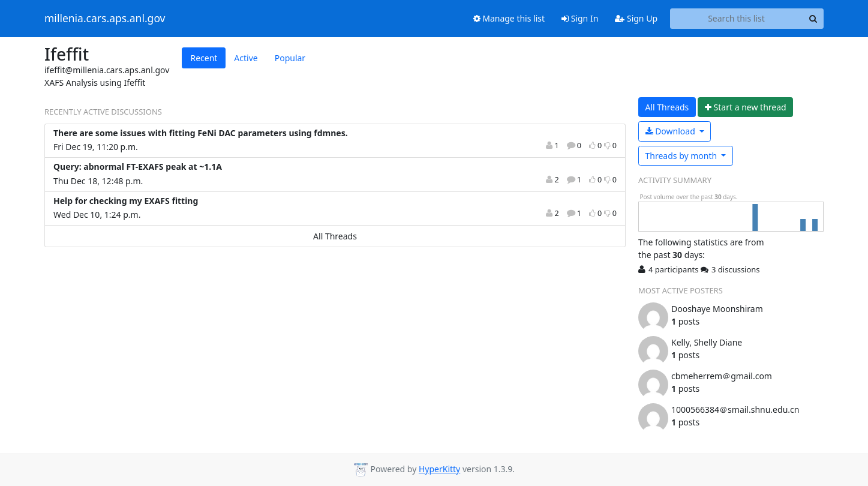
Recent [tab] (204, 58)
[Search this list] (736, 19)
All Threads (335, 236)
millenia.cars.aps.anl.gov (105, 19)
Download (672, 131)
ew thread (746, 107)
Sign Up (636, 18)
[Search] (813, 19)
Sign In (580, 18)
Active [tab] (246, 58)
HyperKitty (439, 469)
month (682, 156)
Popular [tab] (290, 58)
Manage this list (509, 18)
